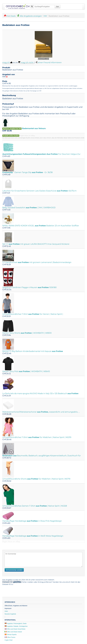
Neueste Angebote (10, 614)
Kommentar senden (14, 570)
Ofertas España (11, 635)
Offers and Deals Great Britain (15, 629)
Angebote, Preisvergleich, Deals (16, 624)
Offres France (10, 637)
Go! (58, 7)
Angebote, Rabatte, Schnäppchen (16, 626)
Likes (6, 611)
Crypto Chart (9, 640)
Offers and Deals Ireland (13, 632)
